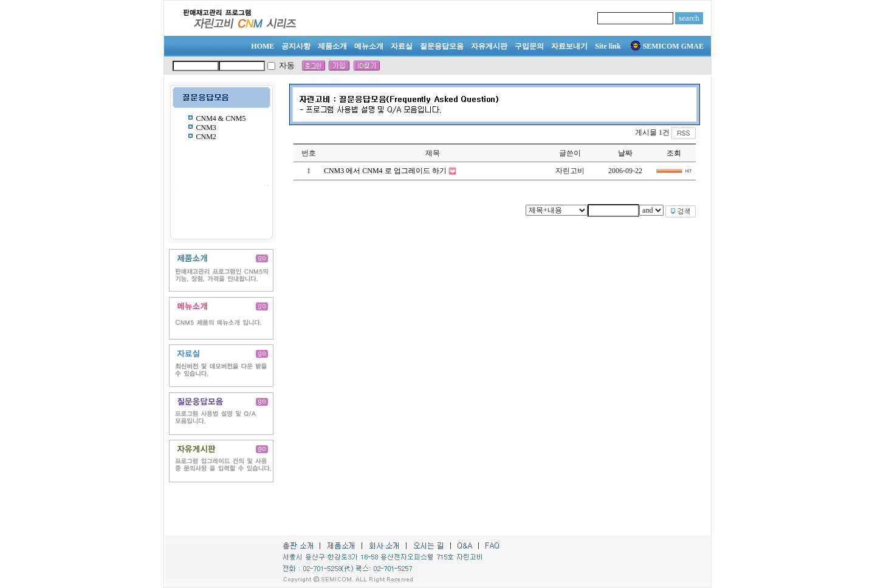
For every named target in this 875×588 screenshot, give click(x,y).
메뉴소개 (369, 46)
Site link (608, 46)
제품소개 (332, 46)
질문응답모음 (442, 46)
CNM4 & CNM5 (221, 118)
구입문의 (529, 46)
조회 (674, 153)
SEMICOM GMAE (667, 46)
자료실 (402, 46)
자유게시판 (489, 46)
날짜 (625, 153)
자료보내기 (569, 46)
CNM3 (206, 128)
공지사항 (296, 46)
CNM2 (206, 137)
